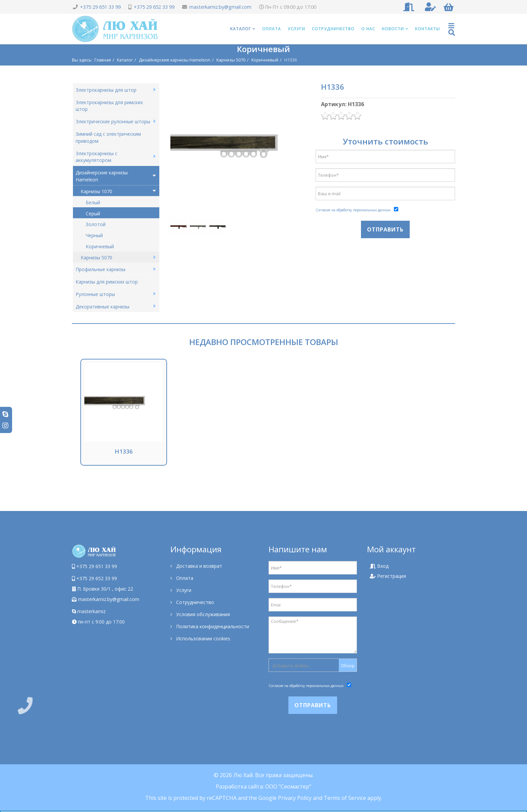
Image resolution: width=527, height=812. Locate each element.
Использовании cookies (202, 638)
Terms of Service (345, 798)
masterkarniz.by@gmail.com (220, 7)
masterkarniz (89, 611)
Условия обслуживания (202, 614)
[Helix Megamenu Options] (452, 29)
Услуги (296, 29)
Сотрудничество (333, 29)
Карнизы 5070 (231, 60)
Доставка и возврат (198, 566)
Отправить (385, 229)
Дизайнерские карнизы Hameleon (175, 60)
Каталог (241, 29)
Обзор (348, 666)
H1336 (124, 451)
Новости (393, 29)
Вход (379, 566)
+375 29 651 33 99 (100, 7)
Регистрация (388, 576)
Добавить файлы (291, 666)
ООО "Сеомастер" (288, 786)
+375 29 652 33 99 (154, 7)
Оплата (272, 29)
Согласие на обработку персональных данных (353, 210)
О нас (368, 29)
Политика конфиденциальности (212, 626)
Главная (103, 60)
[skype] (5, 414)
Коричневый (265, 60)
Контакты (428, 29)
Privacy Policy (295, 798)
